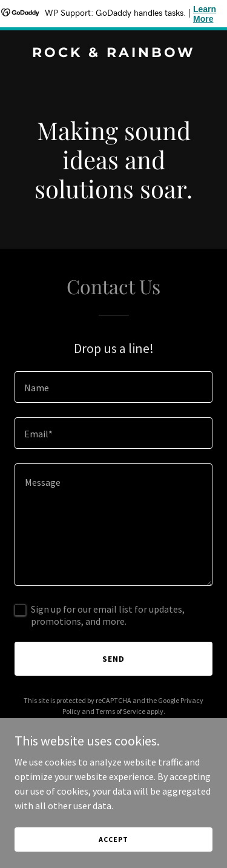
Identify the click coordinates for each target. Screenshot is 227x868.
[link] (113, 53)
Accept (113, 839)
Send (113, 659)
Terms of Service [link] (120, 711)
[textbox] (113, 387)
